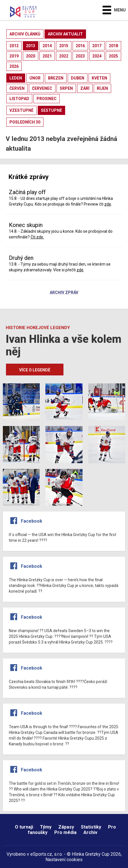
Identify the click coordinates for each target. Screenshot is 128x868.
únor (35, 78)
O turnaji (24, 827)
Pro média (65, 832)
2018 (113, 46)
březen (56, 78)
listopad (19, 99)
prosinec (47, 99)
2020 (31, 56)
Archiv (90, 832)
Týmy (46, 827)
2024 (97, 56)
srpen (66, 88)
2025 (113, 56)
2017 (97, 46)
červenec (42, 88)
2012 (14, 46)
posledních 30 (25, 122)
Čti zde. (37, 237)
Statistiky (91, 827)
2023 (80, 56)
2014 (47, 46)
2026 (14, 66)
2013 (31, 46)
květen (99, 78)
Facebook (32, 521)
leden (16, 78)
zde (108, 204)
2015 (64, 46)
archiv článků (25, 34)
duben (78, 78)
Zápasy (66, 827)
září (85, 88)
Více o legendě (35, 370)
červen (17, 88)
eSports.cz (41, 854)
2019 (14, 56)
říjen (102, 88)
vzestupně (21, 110)
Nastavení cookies (64, 860)
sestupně (51, 110)
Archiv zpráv (64, 293)
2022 (64, 56)
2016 (80, 46)
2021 (47, 56)
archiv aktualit (65, 34)
